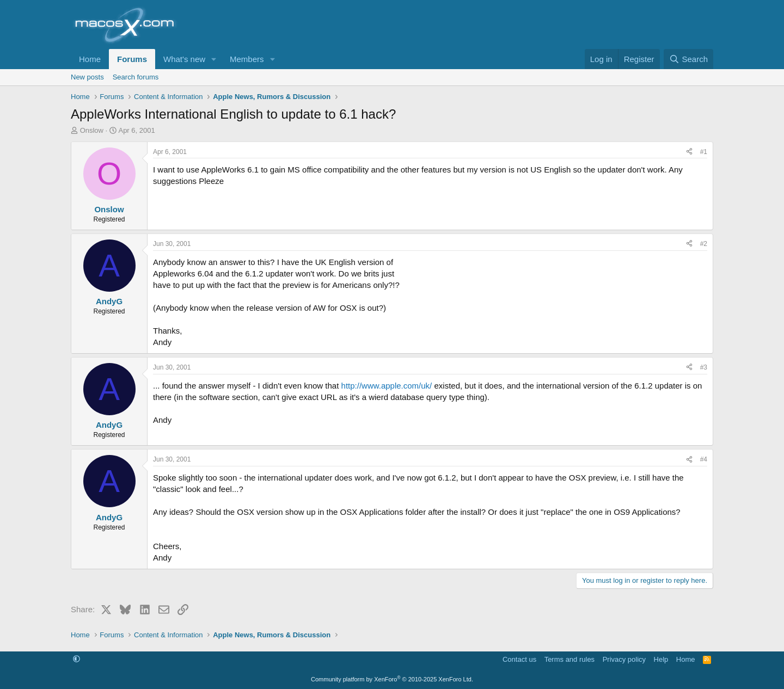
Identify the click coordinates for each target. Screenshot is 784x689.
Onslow (92, 130)
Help (661, 659)
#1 (704, 152)
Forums (132, 59)
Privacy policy (624, 659)
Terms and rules (569, 659)
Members (247, 59)
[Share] (689, 152)
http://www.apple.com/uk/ (387, 386)
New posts (87, 77)
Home (90, 59)
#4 (704, 459)
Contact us (519, 659)
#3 (704, 367)
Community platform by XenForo (392, 679)
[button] (214, 59)
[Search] (688, 59)
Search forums (136, 77)
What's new (184, 59)
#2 (704, 244)
